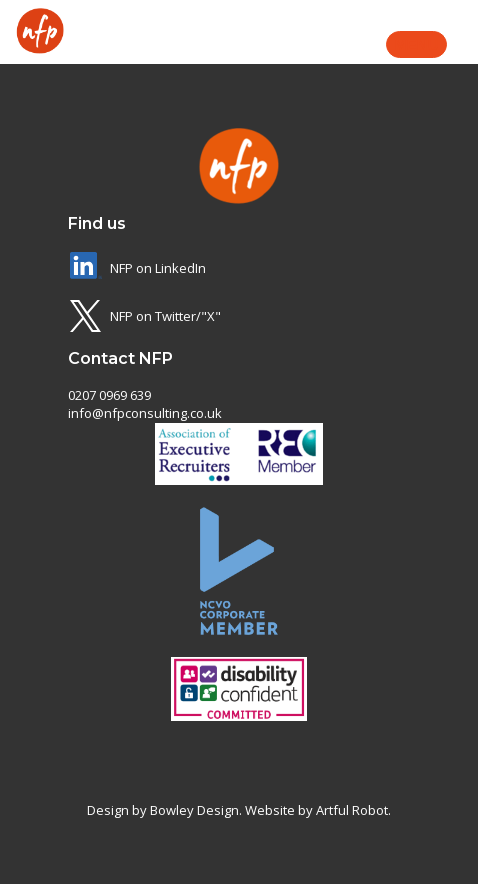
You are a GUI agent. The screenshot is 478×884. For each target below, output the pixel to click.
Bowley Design (194, 810)
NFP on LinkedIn (158, 268)
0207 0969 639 (109, 395)
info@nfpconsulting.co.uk (145, 413)
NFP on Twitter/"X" (165, 316)
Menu (416, 44)
